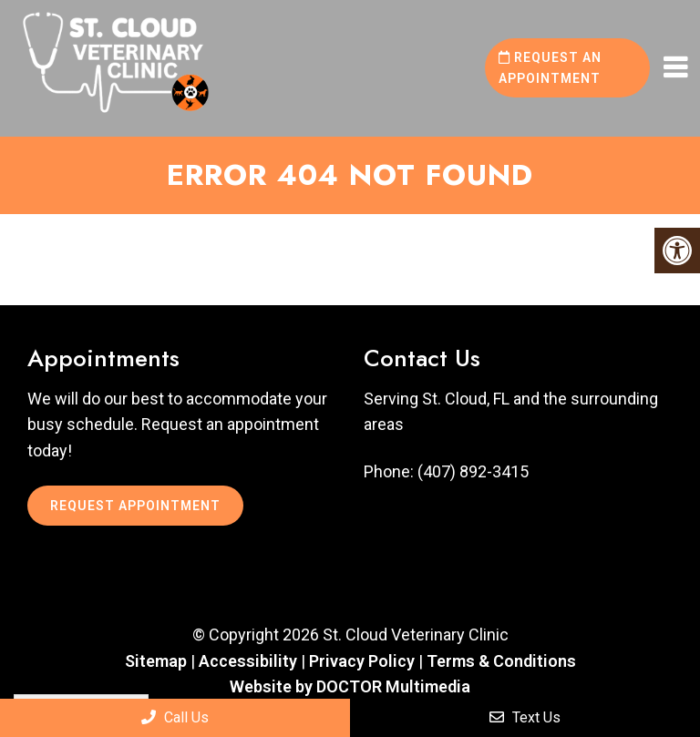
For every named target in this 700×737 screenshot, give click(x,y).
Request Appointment (135, 506)
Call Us (175, 717)
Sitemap (156, 661)
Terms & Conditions (501, 661)
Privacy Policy (364, 661)
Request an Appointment (550, 67)
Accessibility (248, 661)
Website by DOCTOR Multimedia (350, 686)
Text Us (525, 717)
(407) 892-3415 (473, 472)
